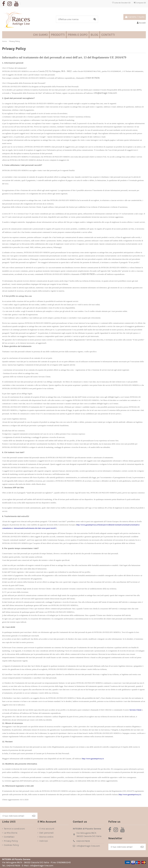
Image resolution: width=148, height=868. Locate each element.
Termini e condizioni (14, 829)
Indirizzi (44, 841)
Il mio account (47, 829)
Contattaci (9, 837)
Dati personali (47, 833)
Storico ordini (46, 837)
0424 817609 (88, 274)
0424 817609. (93, 78)
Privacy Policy (11, 841)
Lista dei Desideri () (122, 3)
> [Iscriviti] (33, 816)
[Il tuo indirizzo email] (15, 816)
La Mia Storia (11, 833)
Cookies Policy (11, 845)
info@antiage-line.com (105, 93)
